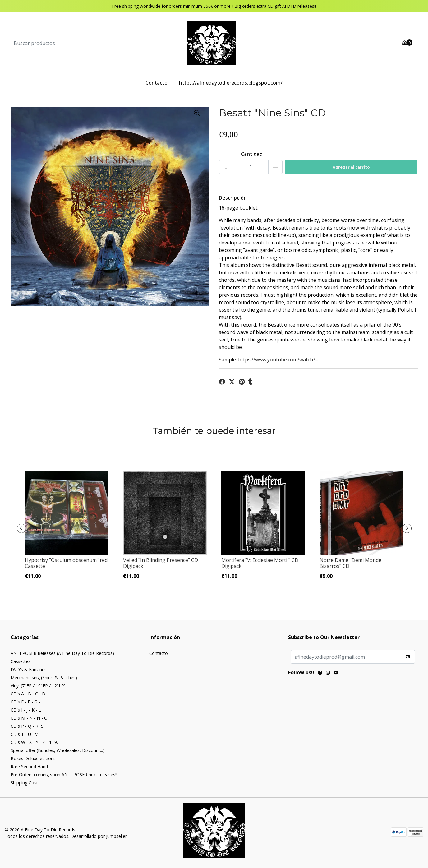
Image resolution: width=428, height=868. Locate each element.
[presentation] (21, 528)
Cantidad (252, 154)
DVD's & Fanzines (29, 669)
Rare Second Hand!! (30, 766)
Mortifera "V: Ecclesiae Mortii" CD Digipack (260, 563)
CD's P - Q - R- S (27, 726)
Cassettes (21, 661)
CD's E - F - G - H (28, 702)
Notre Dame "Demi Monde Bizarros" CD (350, 563)
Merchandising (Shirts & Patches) (44, 678)
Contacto (156, 83)
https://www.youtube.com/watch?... (278, 360)
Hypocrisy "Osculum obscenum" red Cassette (66, 563)
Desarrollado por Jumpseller (99, 836)
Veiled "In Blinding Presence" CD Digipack (161, 563)
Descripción (233, 198)
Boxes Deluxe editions (33, 758)
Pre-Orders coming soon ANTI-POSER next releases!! (64, 775)
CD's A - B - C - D (28, 694)
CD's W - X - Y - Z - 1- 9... (35, 742)
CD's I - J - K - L (26, 710)
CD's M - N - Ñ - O (29, 718)
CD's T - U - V (24, 734)
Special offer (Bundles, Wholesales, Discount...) (58, 750)
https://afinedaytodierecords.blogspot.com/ (231, 83)
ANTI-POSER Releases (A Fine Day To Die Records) (62, 653)
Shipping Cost (24, 783)
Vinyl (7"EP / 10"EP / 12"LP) (38, 686)
